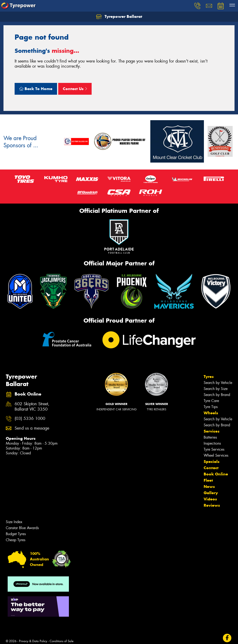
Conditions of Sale (62, 641)
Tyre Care (211, 401)
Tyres (209, 377)
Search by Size (216, 389)
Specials (212, 462)
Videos (210, 499)
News (209, 487)
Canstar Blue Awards (22, 528)
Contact (211, 468)
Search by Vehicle (218, 383)
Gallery (211, 493)
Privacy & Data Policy (33, 641)
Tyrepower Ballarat (119, 17)
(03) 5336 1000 (30, 419)
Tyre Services (214, 449)
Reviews (212, 505)
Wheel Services (216, 455)
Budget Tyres (16, 534)
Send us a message (32, 428)
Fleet (208, 480)
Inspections (212, 443)
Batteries (210, 437)
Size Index (14, 522)
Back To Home (36, 89)
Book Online (216, 474)
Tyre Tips (211, 407)
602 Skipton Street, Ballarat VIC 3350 (32, 407)
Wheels (211, 413)
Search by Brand (217, 395)
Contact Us (75, 89)
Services (212, 431)
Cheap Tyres (16, 540)
